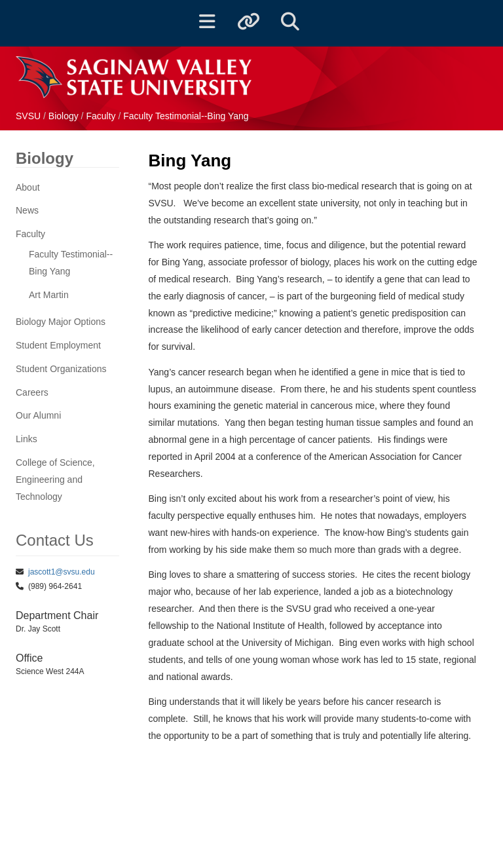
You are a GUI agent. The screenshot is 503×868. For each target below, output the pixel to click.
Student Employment (58, 345)
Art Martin (49, 295)
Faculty (102, 116)
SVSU (28, 116)
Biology (65, 116)
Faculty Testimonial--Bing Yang (186, 116)
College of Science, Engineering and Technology (55, 480)
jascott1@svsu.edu (62, 572)
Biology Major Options (61, 322)
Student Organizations (61, 369)
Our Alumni (38, 415)
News (27, 210)
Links (27, 439)
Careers (32, 392)
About (28, 187)
